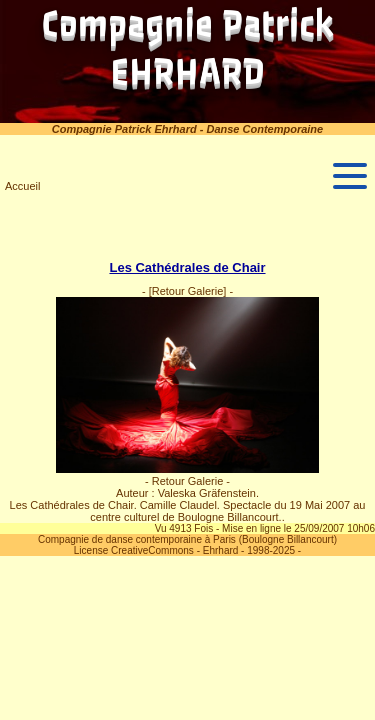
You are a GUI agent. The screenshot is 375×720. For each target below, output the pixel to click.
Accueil (22, 186)
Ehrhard (221, 550)
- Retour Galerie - (187, 481)
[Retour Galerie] (188, 291)
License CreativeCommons (134, 550)
